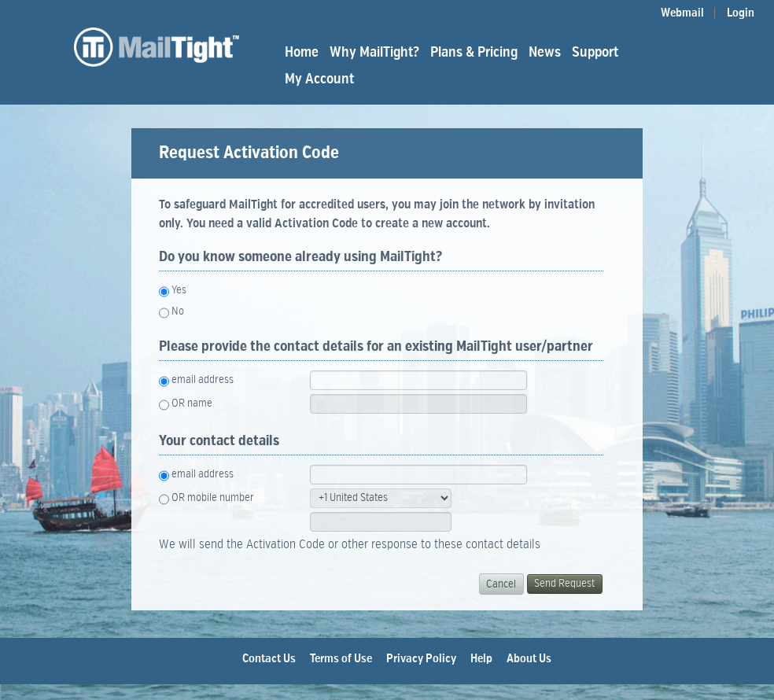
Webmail (682, 13)
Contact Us (269, 659)
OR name (192, 403)
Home (302, 53)
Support (595, 53)
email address (203, 380)
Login (741, 13)
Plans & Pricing (474, 53)
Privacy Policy (421, 659)
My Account (319, 79)
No (178, 311)
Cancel (501, 584)
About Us (529, 659)
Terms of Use (341, 659)
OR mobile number (213, 498)
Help (481, 659)
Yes (179, 290)
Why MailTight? (374, 53)
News (545, 53)
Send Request (564, 584)
